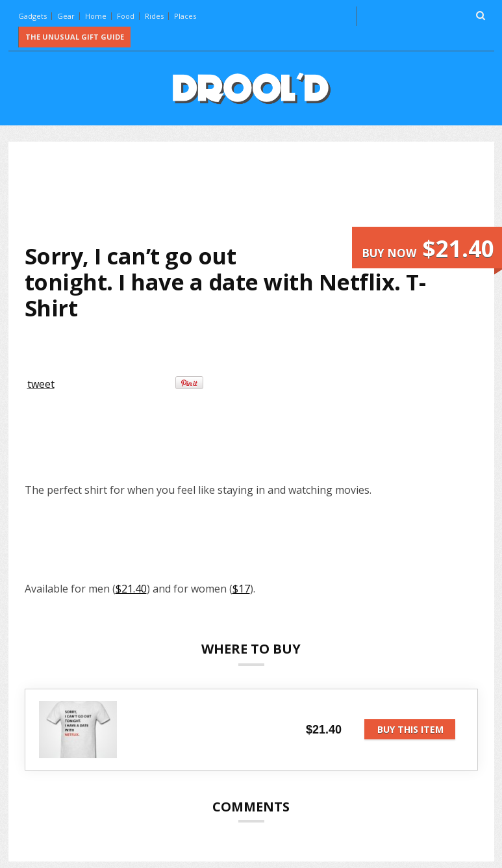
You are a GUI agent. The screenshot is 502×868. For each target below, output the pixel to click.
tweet (41, 384)
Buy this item (410, 729)
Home (96, 16)
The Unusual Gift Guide (75, 37)
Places (185, 16)
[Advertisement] (261, 192)
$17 (241, 589)
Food (126, 16)
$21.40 (131, 589)
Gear (66, 16)
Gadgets (32, 16)
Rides (154, 16)
